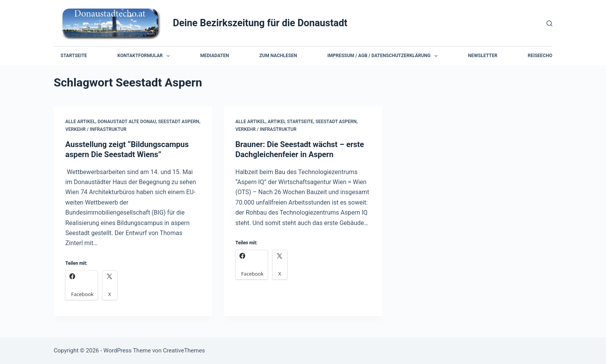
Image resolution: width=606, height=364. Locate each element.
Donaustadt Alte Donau (127, 122)
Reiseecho (540, 56)
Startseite (74, 56)
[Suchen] (549, 23)
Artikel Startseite (291, 122)
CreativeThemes (184, 350)
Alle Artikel (80, 122)
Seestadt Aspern (179, 122)
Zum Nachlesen (278, 56)
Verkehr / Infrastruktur (96, 129)
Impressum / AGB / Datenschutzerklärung (384, 56)
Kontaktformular (145, 56)
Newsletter (483, 56)
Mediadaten (214, 56)
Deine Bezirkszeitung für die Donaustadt (260, 23)
